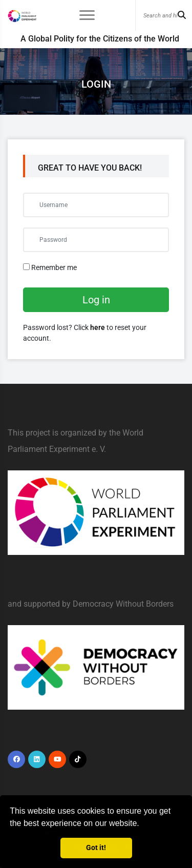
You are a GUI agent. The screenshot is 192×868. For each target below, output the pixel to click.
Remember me (50, 267)
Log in (96, 300)
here (98, 327)
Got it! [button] (96, 848)
